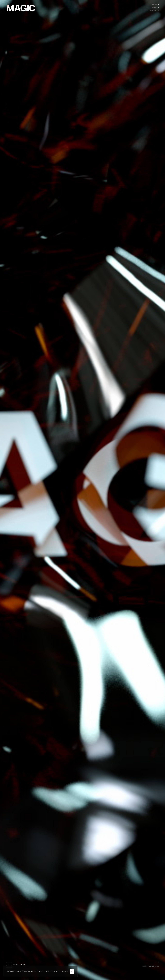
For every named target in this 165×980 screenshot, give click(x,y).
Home (154, 5)
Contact (153, 11)
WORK (154, 8)
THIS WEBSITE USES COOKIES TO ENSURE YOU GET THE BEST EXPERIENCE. (33, 971)
